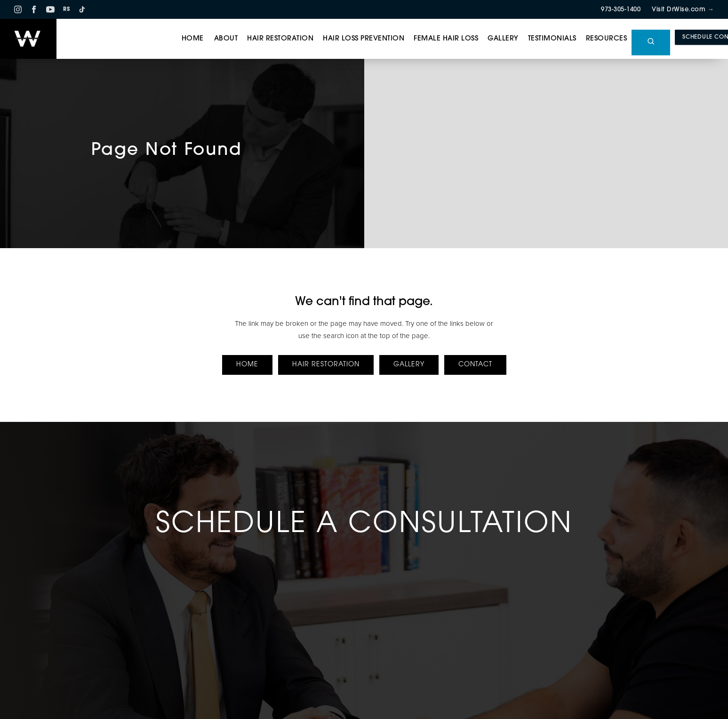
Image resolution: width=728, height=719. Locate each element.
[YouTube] (50, 9)
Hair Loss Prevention (364, 39)
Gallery (503, 39)
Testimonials (552, 39)
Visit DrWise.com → (683, 10)
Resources (607, 39)
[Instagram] (18, 9)
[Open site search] (651, 43)
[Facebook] (34, 9)
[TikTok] (82, 9)
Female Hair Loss (446, 39)
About (226, 39)
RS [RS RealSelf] (66, 10)
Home (193, 39)
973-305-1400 (621, 10)
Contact (475, 365)
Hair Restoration (280, 39)
